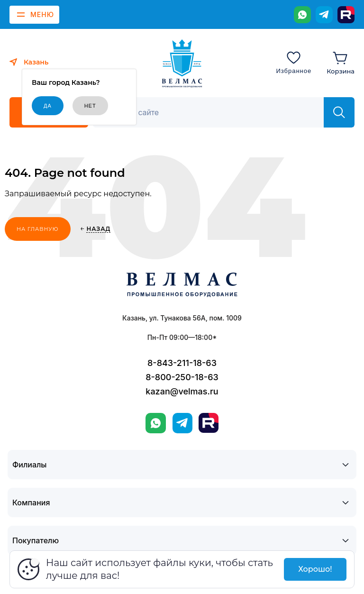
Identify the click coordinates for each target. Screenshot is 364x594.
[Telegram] (324, 15)
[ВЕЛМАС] (182, 64)
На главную (38, 229)
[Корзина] (341, 62)
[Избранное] (294, 62)
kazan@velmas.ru (182, 391)
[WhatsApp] (302, 15)
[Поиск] (214, 112)
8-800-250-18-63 (182, 377)
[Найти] (339, 112)
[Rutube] (346, 15)
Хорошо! (315, 569)
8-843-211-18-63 (182, 363)
